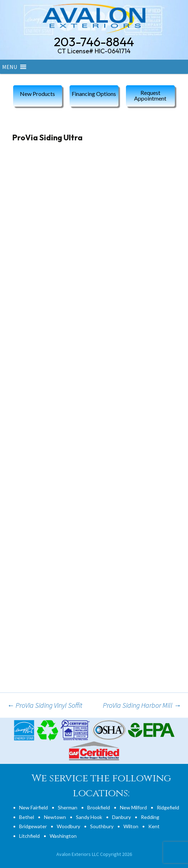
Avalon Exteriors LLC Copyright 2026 (94, 854)
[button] (10, 67)
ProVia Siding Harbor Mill (142, 705)
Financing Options (94, 94)
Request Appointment (150, 95)
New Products (37, 94)
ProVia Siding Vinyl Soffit (45, 705)
